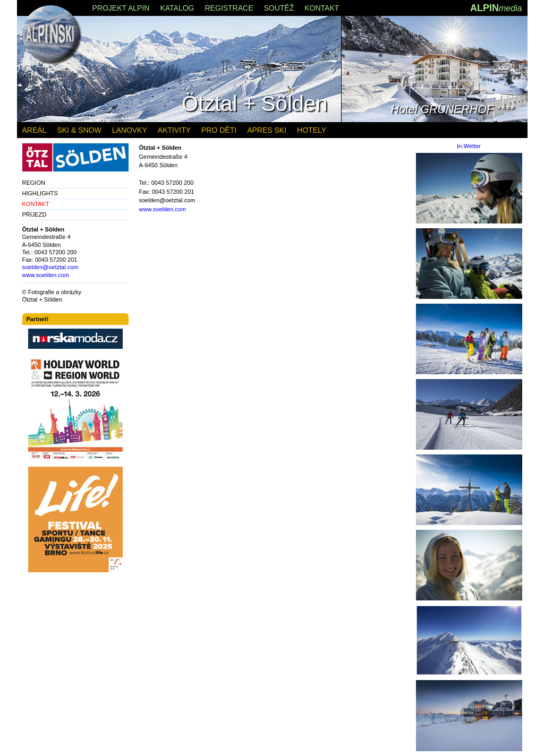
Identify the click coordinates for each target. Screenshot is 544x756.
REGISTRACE (229, 8)
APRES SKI (267, 130)
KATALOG (177, 8)
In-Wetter (469, 146)
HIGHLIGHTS (40, 193)
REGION (34, 183)
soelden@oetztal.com (50, 267)
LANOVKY (130, 130)
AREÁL (35, 130)
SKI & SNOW (79, 130)
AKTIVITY (174, 130)
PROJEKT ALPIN (121, 8)
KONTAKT (322, 8)
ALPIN (496, 8)
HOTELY (312, 130)
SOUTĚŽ (279, 8)
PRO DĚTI (219, 130)
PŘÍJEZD (35, 214)
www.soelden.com (163, 209)
